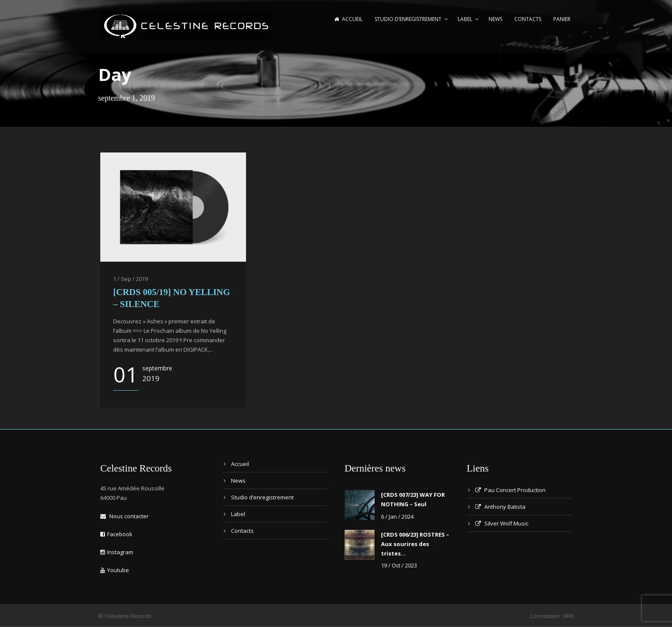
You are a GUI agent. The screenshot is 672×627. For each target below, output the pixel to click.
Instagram (117, 552)
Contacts (528, 19)
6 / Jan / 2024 (397, 517)
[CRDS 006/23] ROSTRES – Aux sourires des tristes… (415, 544)
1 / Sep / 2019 (130, 279)
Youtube (115, 570)
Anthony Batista (500, 507)
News (495, 19)
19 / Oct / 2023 (399, 565)
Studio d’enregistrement (408, 19)
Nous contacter (124, 516)
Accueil (348, 19)
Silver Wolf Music (502, 523)
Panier (562, 19)
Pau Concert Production (510, 490)
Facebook (116, 534)
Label (465, 19)
